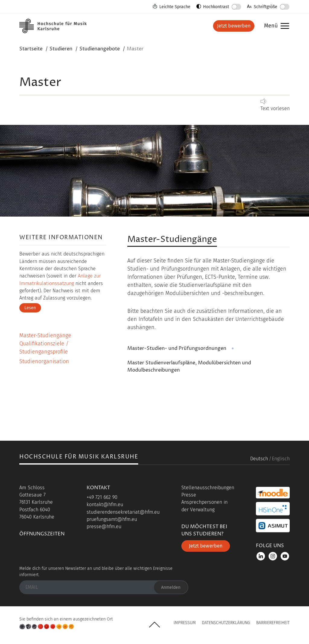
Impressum (185, 623)
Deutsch (259, 459)
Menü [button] (275, 26)
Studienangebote (100, 49)
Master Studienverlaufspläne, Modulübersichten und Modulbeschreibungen (189, 366)
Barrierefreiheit (273, 623)
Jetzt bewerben (234, 26)
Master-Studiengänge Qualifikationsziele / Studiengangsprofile (45, 344)
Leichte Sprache (175, 7)
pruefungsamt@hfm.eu (112, 519)
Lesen (30, 308)
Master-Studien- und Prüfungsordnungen (177, 348)
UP (154, 625)
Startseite (31, 49)
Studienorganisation (44, 361)
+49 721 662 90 (102, 497)
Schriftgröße (266, 7)
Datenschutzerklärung (226, 623)
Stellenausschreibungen (208, 488)
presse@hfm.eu (104, 527)
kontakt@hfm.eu (105, 504)
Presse (189, 495)
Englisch (281, 459)
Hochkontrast (216, 7)
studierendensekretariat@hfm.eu (123, 512)
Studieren (61, 49)
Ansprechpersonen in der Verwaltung (204, 506)
